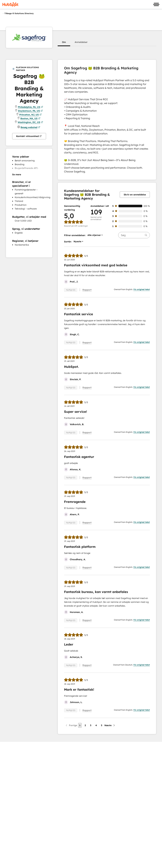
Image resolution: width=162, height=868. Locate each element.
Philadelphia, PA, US (30, 107)
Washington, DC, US (30, 122)
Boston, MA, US (30, 118)
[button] (64, 42)
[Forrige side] (71, 725)
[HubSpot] (10, 4)
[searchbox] (134, 235)
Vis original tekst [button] (142, 289)
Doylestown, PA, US (30, 111)
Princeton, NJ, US (30, 115)
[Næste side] (110, 725)
